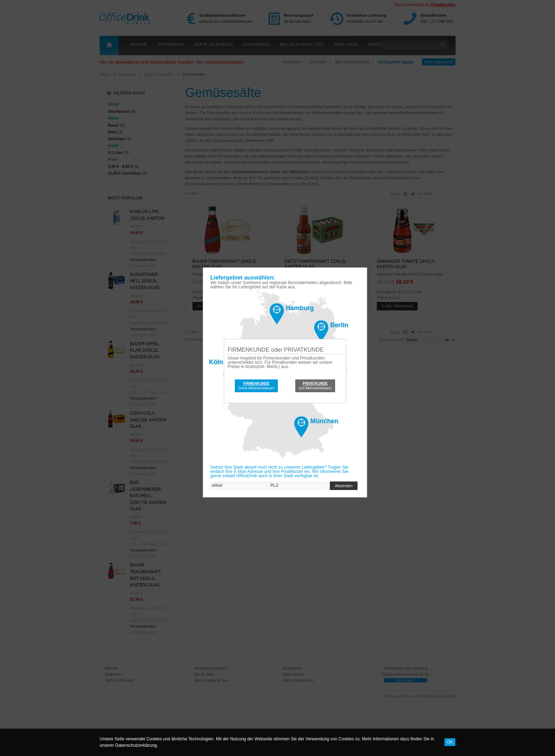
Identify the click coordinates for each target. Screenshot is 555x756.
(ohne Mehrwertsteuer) (256, 386)
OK (450, 742)
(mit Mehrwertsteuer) (315, 386)
